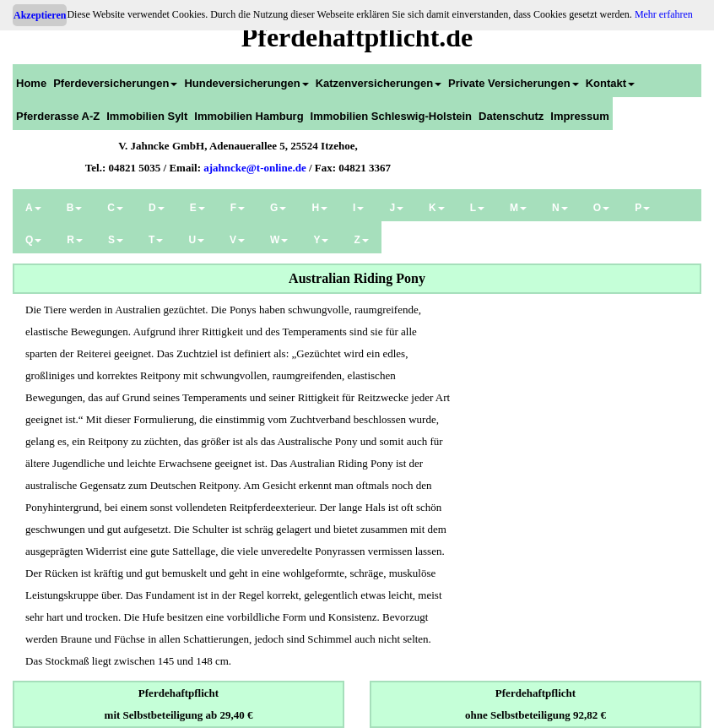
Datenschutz (511, 116)
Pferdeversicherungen (115, 83)
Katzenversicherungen (379, 83)
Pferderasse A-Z (58, 116)
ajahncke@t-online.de (255, 168)
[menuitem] (31, 81)
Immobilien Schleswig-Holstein (391, 116)
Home (31, 83)
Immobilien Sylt (147, 116)
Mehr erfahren (664, 14)
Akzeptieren (40, 15)
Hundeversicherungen (246, 83)
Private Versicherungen (514, 83)
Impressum (579, 116)
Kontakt (610, 83)
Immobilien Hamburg (249, 116)
